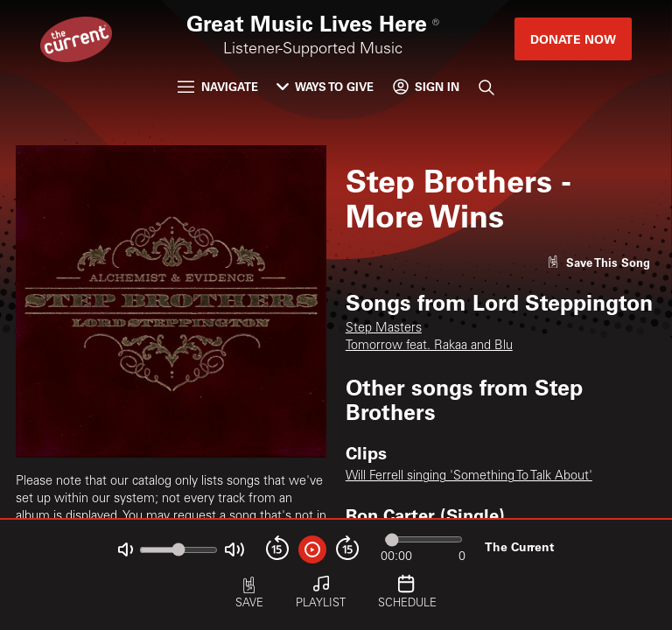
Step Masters (384, 329)
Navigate (217, 86)
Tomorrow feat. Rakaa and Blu (429, 346)
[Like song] (598, 262)
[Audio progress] (423, 539)
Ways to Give (325, 86)
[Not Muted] (126, 550)
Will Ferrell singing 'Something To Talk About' (469, 477)
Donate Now (573, 39)
